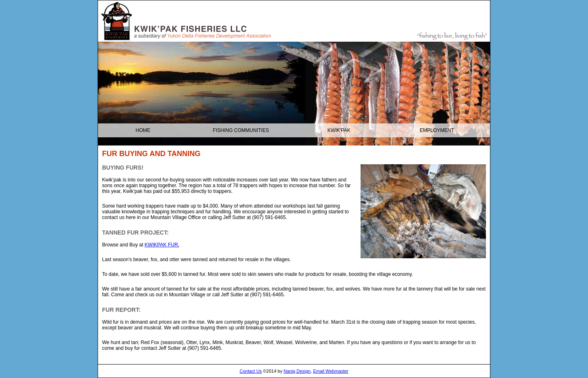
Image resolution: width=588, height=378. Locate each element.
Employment (437, 130)
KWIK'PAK (339, 130)
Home (143, 130)
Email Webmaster (331, 371)
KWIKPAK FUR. (162, 245)
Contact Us (251, 371)
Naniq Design (297, 371)
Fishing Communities (241, 130)
